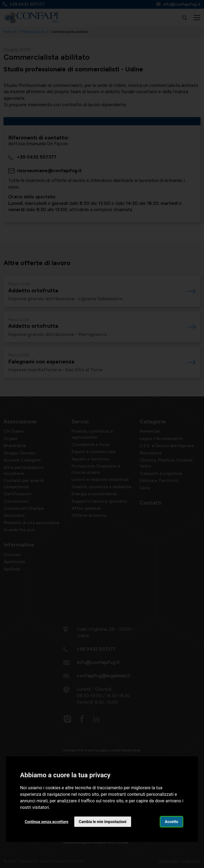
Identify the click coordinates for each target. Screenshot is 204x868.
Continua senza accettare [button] (46, 822)
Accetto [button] (172, 822)
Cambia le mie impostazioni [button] (103, 822)
